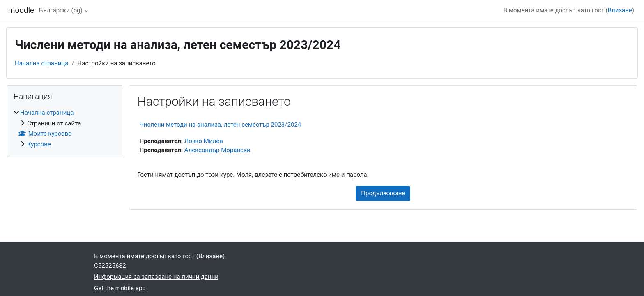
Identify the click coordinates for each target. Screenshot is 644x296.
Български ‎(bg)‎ (61, 10)
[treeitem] (64, 128)
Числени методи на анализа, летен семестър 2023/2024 (221, 125)
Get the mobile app (120, 288)
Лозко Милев (204, 141)
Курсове (39, 144)
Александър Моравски (217, 150)
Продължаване (383, 193)
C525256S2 (110, 266)
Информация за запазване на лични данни (156, 277)
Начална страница (41, 63)
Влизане (620, 10)
